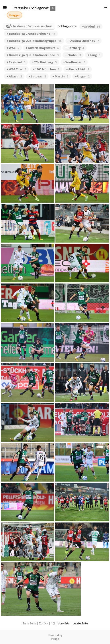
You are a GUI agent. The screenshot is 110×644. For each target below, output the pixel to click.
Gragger (15, 15)
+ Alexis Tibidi (78, 69)
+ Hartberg (75, 48)
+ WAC (13, 48)
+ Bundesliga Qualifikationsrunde (33, 55)
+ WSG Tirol (16, 69)
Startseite (20, 8)
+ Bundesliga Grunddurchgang (31, 34)
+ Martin (60, 76)
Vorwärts (64, 623)
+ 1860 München (46, 69)
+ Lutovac (37, 76)
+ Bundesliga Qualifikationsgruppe (34, 41)
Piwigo (55, 639)
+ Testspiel (16, 62)
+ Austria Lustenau (83, 41)
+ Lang (94, 55)
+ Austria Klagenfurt (42, 48)
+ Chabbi (73, 55)
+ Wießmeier (74, 62)
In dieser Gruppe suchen (33, 26)
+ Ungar (82, 76)
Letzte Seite (80, 623)
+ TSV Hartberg (44, 62)
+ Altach (14, 76)
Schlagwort (40, 8)
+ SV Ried (91, 26)
